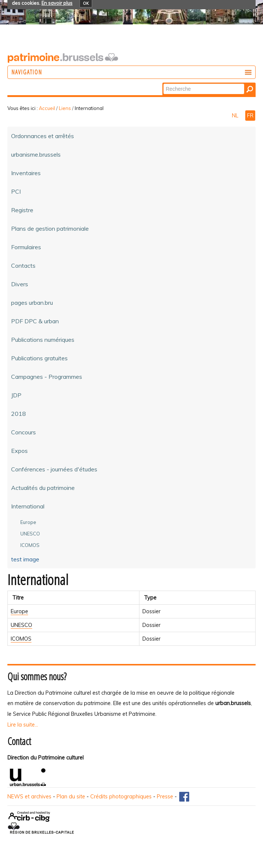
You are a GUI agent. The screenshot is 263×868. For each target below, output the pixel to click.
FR (250, 116)
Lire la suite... (23, 725)
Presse (165, 797)
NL (236, 116)
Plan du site (71, 797)
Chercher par (163, 83)
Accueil (47, 108)
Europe (19, 611)
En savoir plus (57, 3)
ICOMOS (21, 639)
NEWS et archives (29, 797)
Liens (65, 108)
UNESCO (21, 625)
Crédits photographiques (121, 797)
